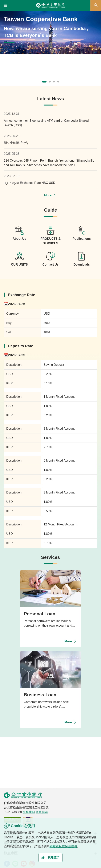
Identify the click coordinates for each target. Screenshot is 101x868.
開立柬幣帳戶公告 (16, 143)
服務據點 (29, 812)
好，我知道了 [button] (50, 857)
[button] (5, 5)
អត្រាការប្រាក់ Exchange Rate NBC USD (30, 183)
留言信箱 (42, 812)
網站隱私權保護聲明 (63, 846)
